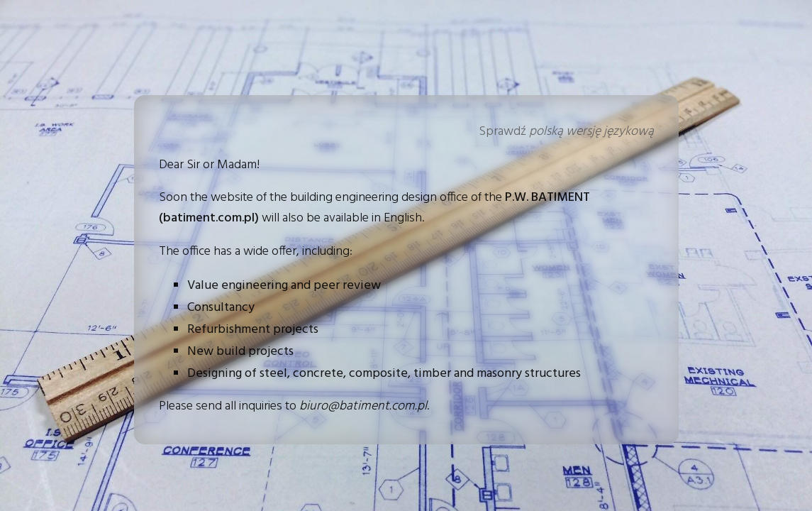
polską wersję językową (591, 132)
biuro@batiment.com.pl (363, 406)
